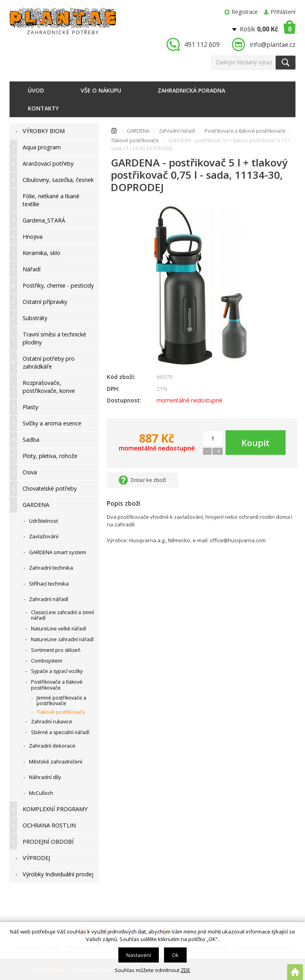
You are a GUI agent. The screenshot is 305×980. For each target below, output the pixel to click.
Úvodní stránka (114, 132)
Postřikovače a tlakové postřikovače (245, 131)
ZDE (185, 970)
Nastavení (139, 955)
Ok (175, 955)
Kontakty (43, 108)
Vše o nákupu (101, 90)
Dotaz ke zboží (148, 480)
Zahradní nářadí (177, 131)
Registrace (245, 12)
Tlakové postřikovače (135, 140)
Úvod (36, 90)
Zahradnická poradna (191, 90)
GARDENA (138, 131)
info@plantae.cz (272, 44)
